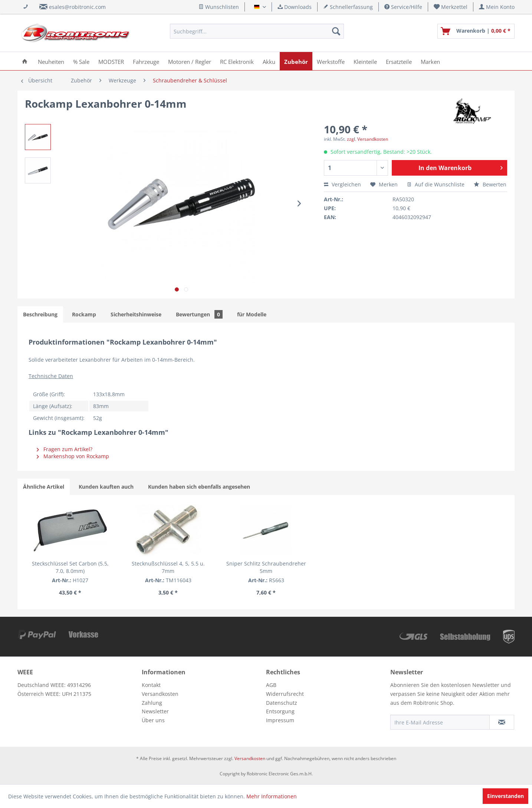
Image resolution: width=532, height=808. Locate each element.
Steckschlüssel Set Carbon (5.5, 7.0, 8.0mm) (70, 567)
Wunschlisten (219, 7)
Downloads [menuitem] (295, 7)
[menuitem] (451, 7)
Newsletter (155, 711)
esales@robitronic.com (77, 7)
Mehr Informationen (272, 796)
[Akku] (269, 61)
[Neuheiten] (51, 61)
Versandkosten (160, 694)
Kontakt (151, 685)
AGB (271, 685)
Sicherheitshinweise (136, 314)
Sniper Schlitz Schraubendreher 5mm (266, 567)
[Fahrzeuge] (146, 61)
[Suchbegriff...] (257, 31)
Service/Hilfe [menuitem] (403, 7)
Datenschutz (282, 703)
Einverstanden (505, 796)
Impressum (280, 720)
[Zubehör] (296, 61)
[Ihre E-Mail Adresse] (440, 722)
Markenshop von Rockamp (73, 456)
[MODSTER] (111, 61)
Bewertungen (199, 314)
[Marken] (430, 61)
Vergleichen (342, 184)
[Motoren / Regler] (190, 61)
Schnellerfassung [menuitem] (348, 7)
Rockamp (84, 314)
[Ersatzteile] (399, 61)
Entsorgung (280, 711)
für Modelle (252, 314)
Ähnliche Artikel (44, 487)
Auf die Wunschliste (436, 184)
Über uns (153, 720)
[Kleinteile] (365, 61)
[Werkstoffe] (331, 61)
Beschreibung (40, 314)
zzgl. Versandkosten (367, 139)
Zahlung (152, 703)
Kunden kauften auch (106, 487)
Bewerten (490, 184)
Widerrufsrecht (285, 694)
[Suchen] (336, 31)
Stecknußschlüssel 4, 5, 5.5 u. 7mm (168, 567)
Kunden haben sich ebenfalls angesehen (199, 487)
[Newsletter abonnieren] (502, 722)
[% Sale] (81, 61)
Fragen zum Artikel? (65, 449)
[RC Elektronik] (237, 61)
